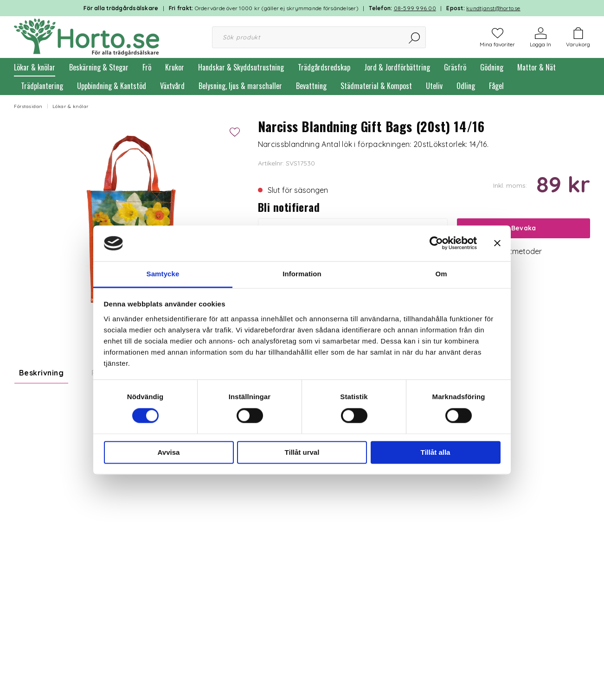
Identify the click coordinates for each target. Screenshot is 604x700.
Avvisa (169, 452)
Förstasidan (28, 106)
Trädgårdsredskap (324, 67)
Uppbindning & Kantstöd (112, 86)
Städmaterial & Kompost (376, 86)
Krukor (175, 67)
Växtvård (172, 86)
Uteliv (434, 86)
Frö (147, 67)
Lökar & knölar (35, 67)
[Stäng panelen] (497, 243)
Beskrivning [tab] (41, 373)
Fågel (496, 86)
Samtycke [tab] (163, 274)
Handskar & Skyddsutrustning (241, 67)
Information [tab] (302, 274)
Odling (466, 86)
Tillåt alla (436, 452)
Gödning (492, 67)
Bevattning (311, 86)
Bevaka (524, 228)
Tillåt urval (302, 452)
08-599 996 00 (415, 8)
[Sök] (415, 37)
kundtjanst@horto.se (493, 8)
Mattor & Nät (537, 67)
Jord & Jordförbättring (397, 67)
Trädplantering (42, 86)
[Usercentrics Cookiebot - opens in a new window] (436, 243)
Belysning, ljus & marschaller (240, 86)
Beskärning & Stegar (99, 67)
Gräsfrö (455, 67)
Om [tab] (441, 274)
